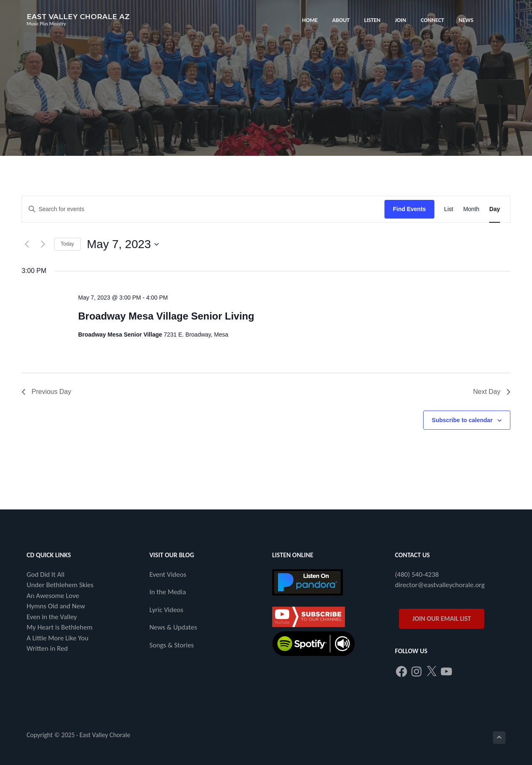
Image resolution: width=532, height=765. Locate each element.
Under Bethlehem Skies (60, 585)
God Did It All (46, 574)
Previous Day (46, 392)
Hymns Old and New (56, 606)
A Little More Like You (58, 638)
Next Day (492, 392)
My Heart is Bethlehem (60, 627)
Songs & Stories (171, 645)
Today (67, 244)
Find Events (409, 209)
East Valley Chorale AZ (78, 17)
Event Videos (168, 574)
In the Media (167, 592)
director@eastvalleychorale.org (440, 585)
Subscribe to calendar (462, 420)
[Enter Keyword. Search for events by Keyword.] (203, 209)
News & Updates (173, 627)
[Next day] (43, 244)
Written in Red (47, 648)
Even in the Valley (52, 617)
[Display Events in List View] (449, 209)
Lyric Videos (166, 610)
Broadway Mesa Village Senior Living (166, 316)
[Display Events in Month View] (471, 209)
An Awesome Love (53, 596)
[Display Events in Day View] (495, 209)
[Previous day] (27, 244)
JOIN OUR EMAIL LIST (442, 619)
